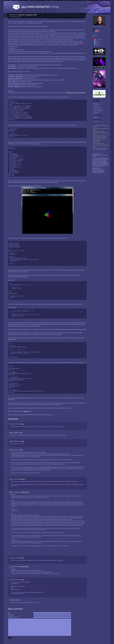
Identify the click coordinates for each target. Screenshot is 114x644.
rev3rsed (95, 118)
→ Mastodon (96, 43)
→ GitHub (96, 46)
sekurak (95, 114)
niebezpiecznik (97, 112)
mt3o (21, 450)
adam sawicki (96, 121)
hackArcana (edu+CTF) (50, 11)
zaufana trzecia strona (98, 111)
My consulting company (99, 68)
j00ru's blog (96, 103)
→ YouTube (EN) (97, 39)
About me (95, 35)
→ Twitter (96, 44)
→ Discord (96, 41)
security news (96, 117)
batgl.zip (26, 411)
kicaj (21, 433)
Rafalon (22, 558)
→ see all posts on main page (99, 150)
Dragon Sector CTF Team (99, 98)
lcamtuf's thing (97, 105)
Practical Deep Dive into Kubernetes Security (76, 93)
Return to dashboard (98, 26)
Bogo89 (22, 580)
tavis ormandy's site (98, 108)
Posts (94, 124)
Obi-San (22, 424)
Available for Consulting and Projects (32, 11)
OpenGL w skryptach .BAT (28, 15)
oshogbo (22, 441)
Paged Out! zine (99, 88)
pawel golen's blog (97, 109)
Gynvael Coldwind (24, 492)
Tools (94, 36)
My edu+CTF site (99, 56)
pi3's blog (95, 106)
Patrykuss (23, 479)
